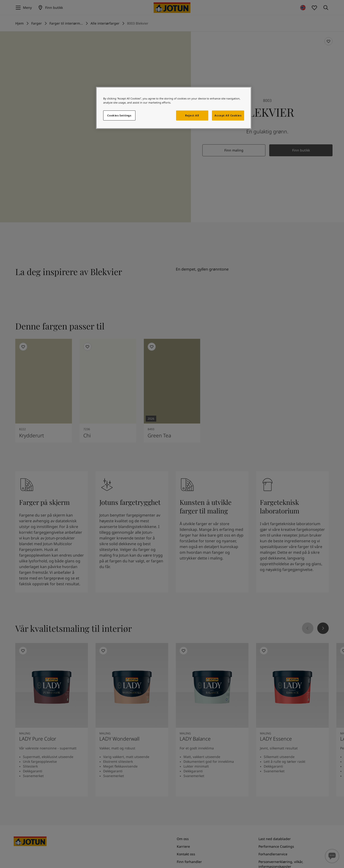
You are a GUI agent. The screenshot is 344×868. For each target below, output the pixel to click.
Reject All (192, 115)
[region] (174, 108)
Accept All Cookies (228, 115)
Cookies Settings (119, 115)
